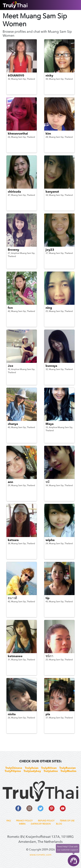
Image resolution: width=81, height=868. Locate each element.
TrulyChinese (14, 768)
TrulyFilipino (13, 771)
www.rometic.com (40, 855)
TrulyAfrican (49, 768)
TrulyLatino (51, 771)
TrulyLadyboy (32, 771)
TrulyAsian (32, 768)
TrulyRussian (67, 768)
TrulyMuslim (68, 771)
